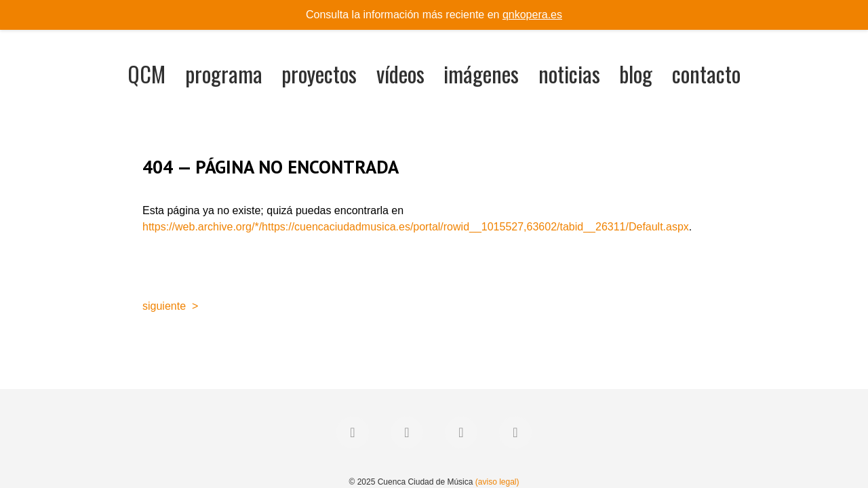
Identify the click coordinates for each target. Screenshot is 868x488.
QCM (146, 74)
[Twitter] (407, 432)
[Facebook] (353, 432)
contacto (706, 74)
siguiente (164, 306)
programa (224, 74)
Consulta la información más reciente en (434, 15)
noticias (569, 74)
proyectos (319, 74)
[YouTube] (515, 432)
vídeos (400, 74)
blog (636, 74)
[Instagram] (461, 432)
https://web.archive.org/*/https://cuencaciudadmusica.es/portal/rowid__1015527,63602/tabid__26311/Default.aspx (416, 227)
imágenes (481, 74)
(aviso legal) (497, 482)
